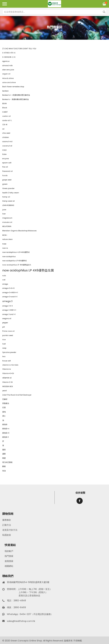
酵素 (4, 466)
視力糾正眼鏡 (7, 462)
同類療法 (6, 403)
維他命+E (6, 433)
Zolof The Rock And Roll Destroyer (17, 395)
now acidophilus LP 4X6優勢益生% (17, 265)
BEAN (4, 104)
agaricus (6, 61)
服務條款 (7, 520)
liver (4, 214)
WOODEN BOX (8, 387)
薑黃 (4, 450)
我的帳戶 (9, 551)
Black (5, 108)
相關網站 (9, 566)
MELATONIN (7, 226)
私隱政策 (7, 535)
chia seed (6, 133)
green (5, 184)
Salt (4, 344)
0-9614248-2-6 (9, 57)
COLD (4, 150)
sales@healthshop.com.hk (21, 621)
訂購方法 (7, 525)
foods (5, 176)
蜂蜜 (4, 458)
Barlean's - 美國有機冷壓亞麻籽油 (15, 99)
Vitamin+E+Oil (8, 373)
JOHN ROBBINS (8, 205)
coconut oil (7, 146)
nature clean (7, 239)
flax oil (5, 167)
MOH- (5, 235)
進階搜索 (9, 561)
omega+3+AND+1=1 (10, 293)
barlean (5, 91)
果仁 (4, 416)
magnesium (7, 218)
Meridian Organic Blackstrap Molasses (19, 231)
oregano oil (7, 319)
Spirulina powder (9, 352)
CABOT (5, 112)
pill (4, 327)
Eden (4, 154)
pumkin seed (8, 335)
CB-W (5, 125)
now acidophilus (9, 257)
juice (4, 210)
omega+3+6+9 (8, 288)
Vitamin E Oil (7, 382)
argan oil (6, 74)
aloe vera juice (8, 70)
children (6, 137)
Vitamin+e (7, 369)
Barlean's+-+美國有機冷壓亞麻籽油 (16, 95)
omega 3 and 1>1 (9, 314)
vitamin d (7, 378)
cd (3, 129)
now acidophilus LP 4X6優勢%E (15, 261)
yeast (5, 391)
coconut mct (7, 142)
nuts (4, 276)
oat (4, 280)
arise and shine (9, 82)
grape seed (7, 180)
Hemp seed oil (8, 201)
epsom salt (7, 163)
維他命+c (6, 429)
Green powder (8, 188)
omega (5, 284)
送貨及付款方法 (10, 530)
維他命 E (6, 437)
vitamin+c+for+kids (10, 365)
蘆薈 (4, 454)
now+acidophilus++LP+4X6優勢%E (16, 252)
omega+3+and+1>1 (10, 297)
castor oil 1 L (7, 120)
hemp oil (6, 197)
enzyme (6, 159)
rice (4, 340)
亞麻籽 (5, 399)
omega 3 (7, 301)
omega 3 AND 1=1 (9, 310)
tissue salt (7, 361)
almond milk (7, 66)
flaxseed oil (7, 171)
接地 (4, 412)
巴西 (4, 408)
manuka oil (7, 222)
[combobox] (54, 12)
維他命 (5, 424)
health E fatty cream (11, 193)
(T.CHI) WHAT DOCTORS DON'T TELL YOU (19, 49)
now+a (5, 248)
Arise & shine (8, 78)
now (4, 244)
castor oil (6, 116)
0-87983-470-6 (9, 53)
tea (4, 357)
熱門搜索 (9, 556)
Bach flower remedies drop (13, 87)
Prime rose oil (8, 331)
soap (4, 348)
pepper (5, 323)
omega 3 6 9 (7, 306)
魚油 (4, 471)
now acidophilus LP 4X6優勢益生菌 (28, 270)
